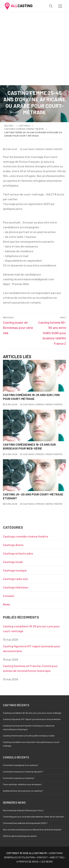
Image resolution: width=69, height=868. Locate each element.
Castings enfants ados (18, 553)
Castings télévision (16, 587)
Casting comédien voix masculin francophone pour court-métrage (31, 744)
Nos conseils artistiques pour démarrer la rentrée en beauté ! (32, 829)
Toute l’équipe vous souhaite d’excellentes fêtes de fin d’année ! (34, 817)
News (6, 604)
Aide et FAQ (57, 857)
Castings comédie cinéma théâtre (24, 129)
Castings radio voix (15, 579)
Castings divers (13, 545)
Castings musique (15, 570)
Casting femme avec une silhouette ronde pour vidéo (29, 736)
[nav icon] (60, 6)
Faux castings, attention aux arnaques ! (22, 784)
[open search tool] (51, 6)
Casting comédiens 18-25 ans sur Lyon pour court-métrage (31, 397)
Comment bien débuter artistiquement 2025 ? (25, 823)
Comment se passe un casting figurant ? (23, 771)
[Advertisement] (34, 49)
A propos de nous (28, 861)
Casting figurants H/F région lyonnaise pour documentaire (32, 649)
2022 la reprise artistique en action (20, 836)
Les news (47, 861)
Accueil (9, 125)
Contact (42, 857)
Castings (24, 125)
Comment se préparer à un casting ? (21, 765)
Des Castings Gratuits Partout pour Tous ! (23, 810)
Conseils (9, 596)
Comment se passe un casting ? (19, 778)
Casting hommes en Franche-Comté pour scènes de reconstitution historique (30, 668)
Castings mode (13, 562)
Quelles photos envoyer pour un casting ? (23, 791)
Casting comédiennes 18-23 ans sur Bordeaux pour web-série (29, 446)
